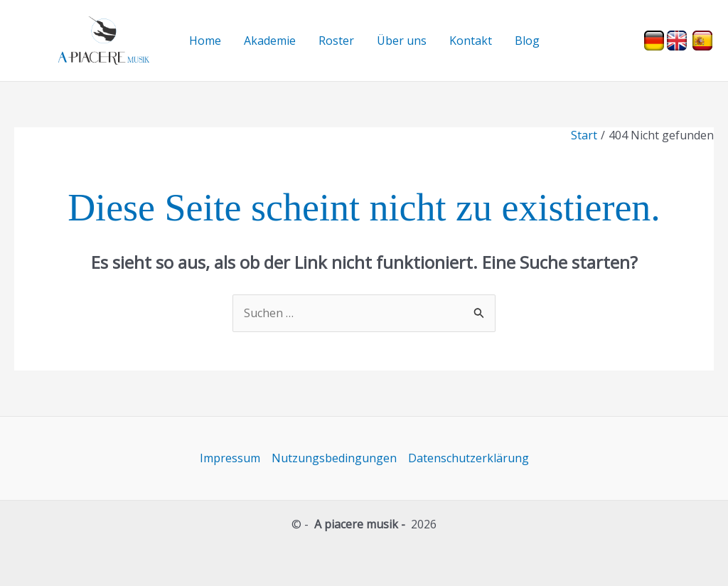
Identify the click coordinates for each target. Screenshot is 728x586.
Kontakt (471, 41)
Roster (336, 41)
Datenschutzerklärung (469, 458)
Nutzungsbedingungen (334, 458)
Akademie (270, 41)
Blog (527, 41)
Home (205, 41)
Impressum (230, 458)
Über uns (402, 41)
